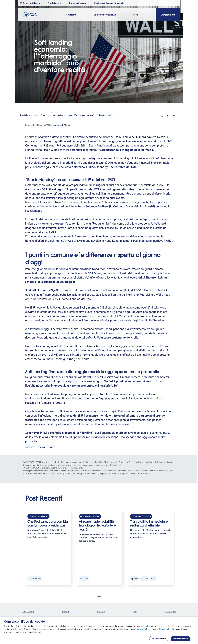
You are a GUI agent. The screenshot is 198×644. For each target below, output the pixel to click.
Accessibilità (171, 611)
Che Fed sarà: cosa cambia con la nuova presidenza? (48, 523)
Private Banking (55, 3)
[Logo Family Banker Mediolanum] (30, 15)
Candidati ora (168, 15)
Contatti (101, 611)
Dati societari (28, 611)
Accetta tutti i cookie (181, 640)
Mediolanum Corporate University (109, 3)
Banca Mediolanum (30, 3)
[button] (108, 597)
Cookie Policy (143, 630)
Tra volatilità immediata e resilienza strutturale (149, 523)
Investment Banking (78, 3)
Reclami (65, 611)
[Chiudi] (192, 622)
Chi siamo (71, 15)
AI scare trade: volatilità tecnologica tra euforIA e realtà (97, 525)
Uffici (135, 611)
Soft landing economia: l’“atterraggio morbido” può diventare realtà (83, 115)
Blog (136, 15)
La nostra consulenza (105, 15)
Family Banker (26, 115)
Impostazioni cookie (159, 640)
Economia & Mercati (62, 125)
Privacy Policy (165, 630)
